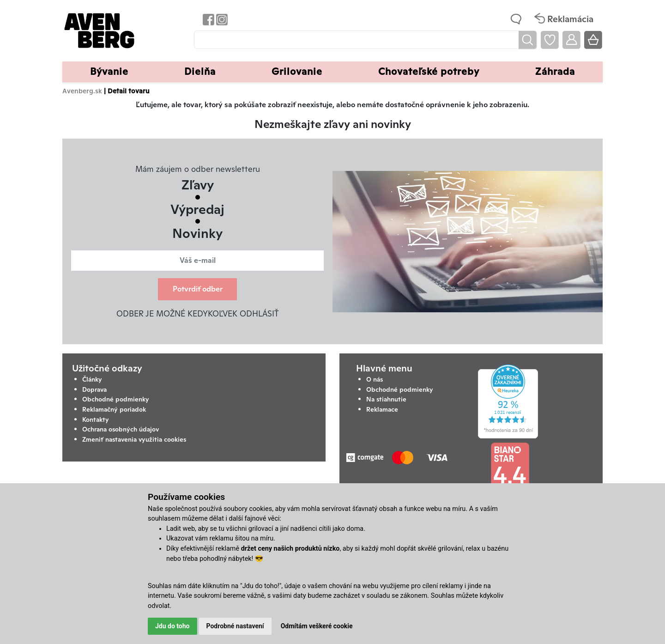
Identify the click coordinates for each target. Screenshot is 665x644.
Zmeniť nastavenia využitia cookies (134, 439)
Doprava (94, 389)
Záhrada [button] (555, 71)
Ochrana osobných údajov (121, 429)
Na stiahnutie (386, 399)
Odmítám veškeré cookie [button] (317, 626)
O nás (375, 379)
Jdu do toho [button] (172, 626)
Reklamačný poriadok (114, 409)
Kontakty (96, 419)
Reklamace (382, 409)
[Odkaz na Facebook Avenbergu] (208, 19)
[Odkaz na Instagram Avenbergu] (221, 19)
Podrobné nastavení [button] (235, 626)
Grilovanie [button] (297, 71)
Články (92, 379)
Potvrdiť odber (198, 289)
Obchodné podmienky (116, 399)
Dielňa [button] (200, 71)
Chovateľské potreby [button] (429, 71)
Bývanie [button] (109, 71)
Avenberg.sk (82, 91)
